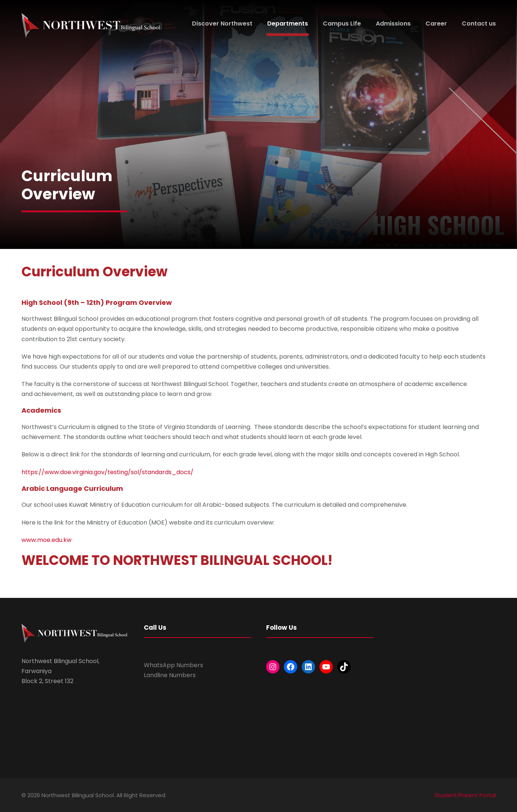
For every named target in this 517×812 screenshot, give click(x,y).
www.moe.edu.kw (47, 540)
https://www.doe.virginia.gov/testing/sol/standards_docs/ (107, 472)
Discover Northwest (222, 24)
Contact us (479, 24)
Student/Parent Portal (465, 795)
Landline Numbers (170, 675)
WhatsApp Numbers (173, 665)
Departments (288, 24)
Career (436, 24)
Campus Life (342, 24)
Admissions (393, 24)
